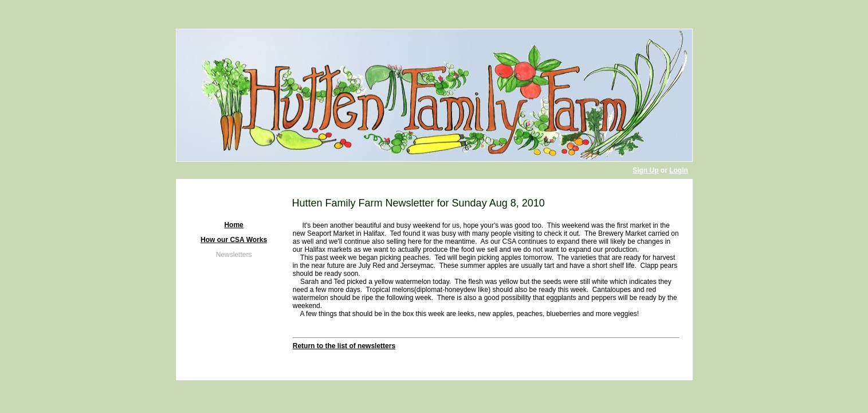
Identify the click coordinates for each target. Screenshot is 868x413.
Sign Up (645, 170)
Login (679, 170)
